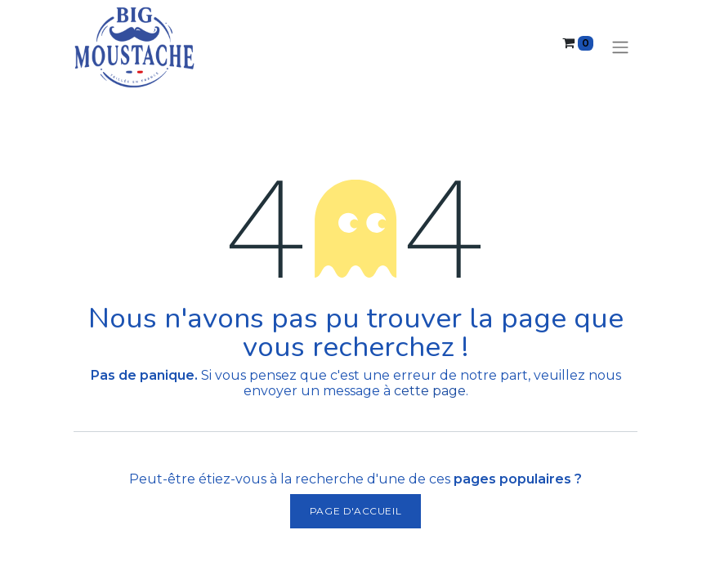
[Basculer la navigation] (620, 48)
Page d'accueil (355, 511)
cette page (430, 391)
